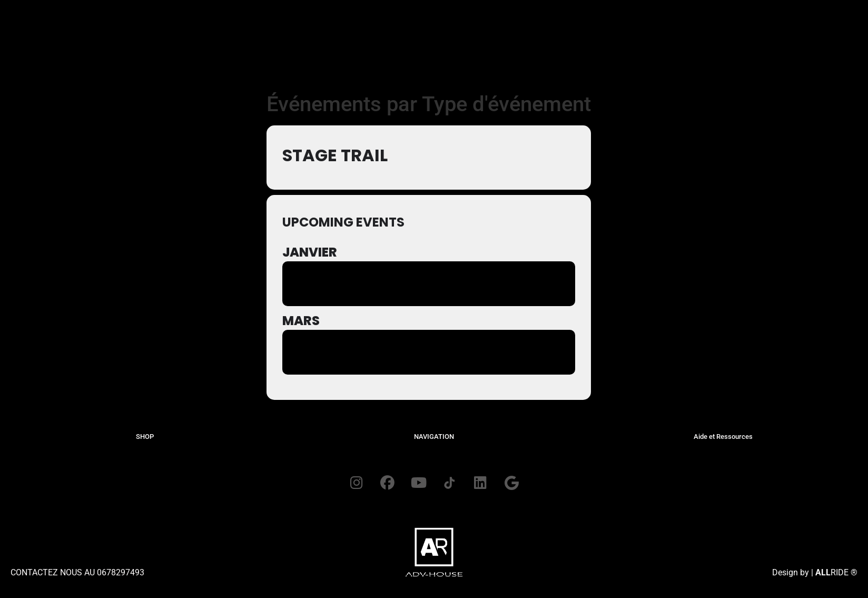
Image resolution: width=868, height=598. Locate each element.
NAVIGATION (434, 437)
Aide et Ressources (723, 437)
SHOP (145, 437)
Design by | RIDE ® (815, 574)
